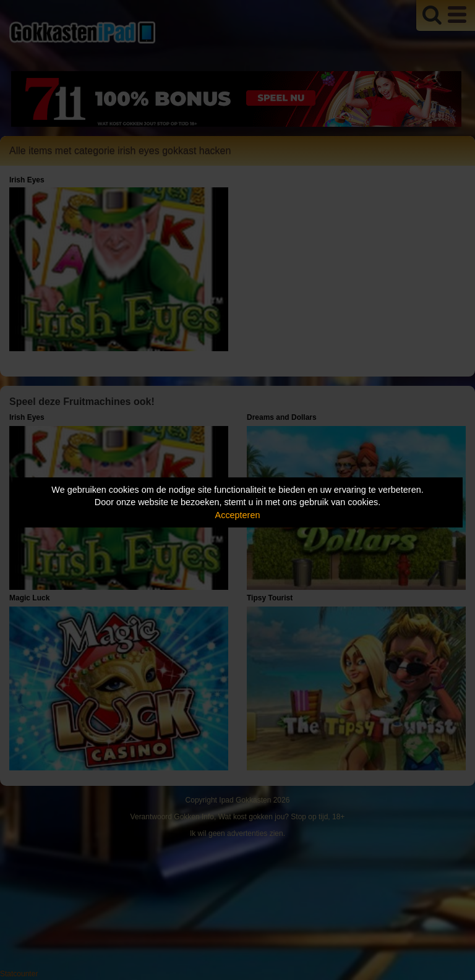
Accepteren (238, 515)
